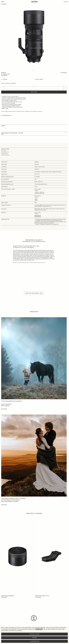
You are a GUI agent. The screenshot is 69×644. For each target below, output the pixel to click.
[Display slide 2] (33, 602)
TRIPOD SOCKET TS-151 (42, 596)
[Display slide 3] (34, 602)
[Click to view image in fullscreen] (34, 36)
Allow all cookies (34, 634)
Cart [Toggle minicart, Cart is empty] (66, 2)
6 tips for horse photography (12, 401)
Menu (3, 2)
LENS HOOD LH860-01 (8, 596)
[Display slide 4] (35, 602)
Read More (4, 409)
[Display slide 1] (33, 602)
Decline (34, 638)
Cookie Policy (39, 629)
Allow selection (35, 641)
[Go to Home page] (34, 2)
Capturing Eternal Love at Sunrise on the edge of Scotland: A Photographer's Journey (13, 500)
